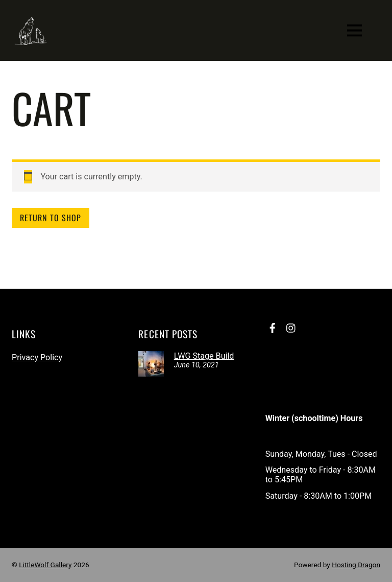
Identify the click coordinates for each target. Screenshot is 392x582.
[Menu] (354, 30)
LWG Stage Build (204, 356)
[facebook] (273, 327)
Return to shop (51, 218)
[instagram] (291, 327)
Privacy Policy (37, 357)
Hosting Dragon (356, 565)
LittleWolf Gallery (45, 565)
